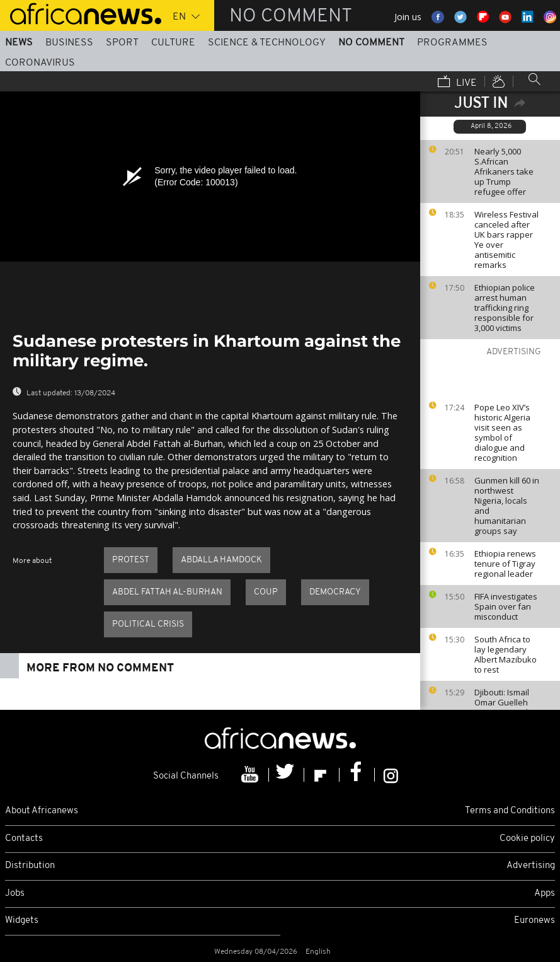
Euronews (534, 921)
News (19, 43)
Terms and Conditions (510, 811)
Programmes (452, 43)
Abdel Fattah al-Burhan (167, 592)
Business (69, 43)
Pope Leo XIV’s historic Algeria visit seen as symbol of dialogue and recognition (502, 432)
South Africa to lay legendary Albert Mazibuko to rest (506, 654)
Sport (122, 43)
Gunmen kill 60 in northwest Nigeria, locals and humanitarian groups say (507, 506)
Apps (545, 894)
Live (457, 83)
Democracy (335, 592)
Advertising (531, 866)
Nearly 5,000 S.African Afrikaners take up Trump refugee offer (504, 171)
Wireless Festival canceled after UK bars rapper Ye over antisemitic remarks (506, 240)
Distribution (30, 866)
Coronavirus (40, 63)
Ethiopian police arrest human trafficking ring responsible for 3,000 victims (505, 308)
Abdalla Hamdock (221, 560)
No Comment (371, 43)
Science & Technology (267, 43)
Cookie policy (527, 839)
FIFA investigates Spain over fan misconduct (506, 606)
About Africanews (42, 811)
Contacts (24, 839)
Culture (173, 43)
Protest (131, 560)
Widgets (22, 921)
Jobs (15, 894)
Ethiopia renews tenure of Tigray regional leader (505, 564)
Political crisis (148, 624)
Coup (266, 592)
